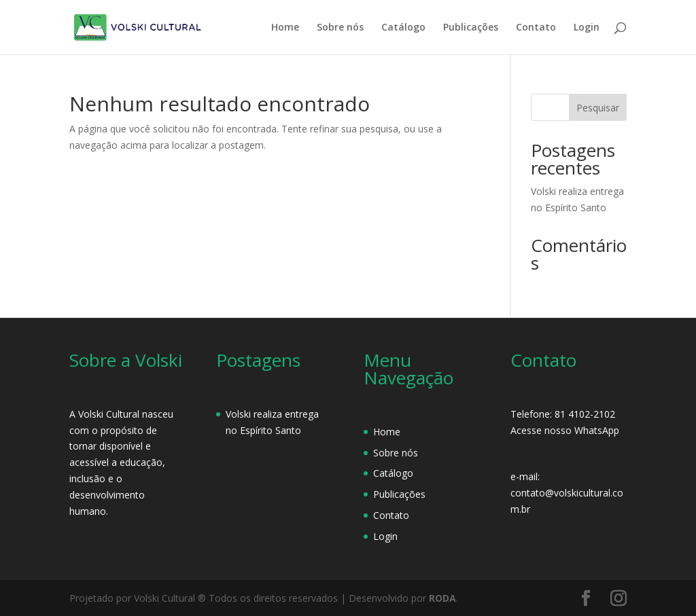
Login (587, 28)
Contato (536, 28)
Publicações (471, 28)
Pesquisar (598, 108)
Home (285, 28)
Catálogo (403, 28)
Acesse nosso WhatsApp (565, 430)
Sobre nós (340, 28)
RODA (442, 598)
